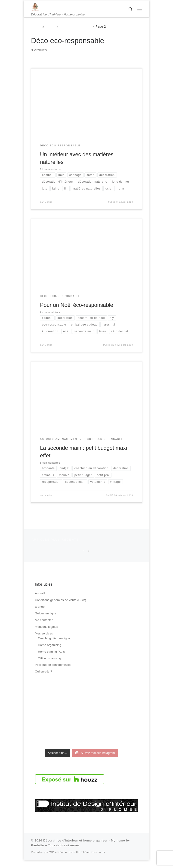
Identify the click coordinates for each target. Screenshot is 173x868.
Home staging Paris (51, 659)
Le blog (50, 27)
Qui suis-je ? (43, 680)
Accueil (36, 27)
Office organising (49, 666)
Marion (49, 209)
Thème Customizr (93, 860)
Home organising (50, 653)
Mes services (44, 641)
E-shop (40, 615)
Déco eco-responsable (76, 27)
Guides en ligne (46, 621)
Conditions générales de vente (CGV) (60, 608)
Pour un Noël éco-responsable (77, 312)
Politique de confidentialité (53, 673)
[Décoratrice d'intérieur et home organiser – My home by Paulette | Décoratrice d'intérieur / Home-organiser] (35, 7)
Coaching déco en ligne (54, 646)
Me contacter (44, 628)
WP (52, 860)
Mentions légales (46, 635)
